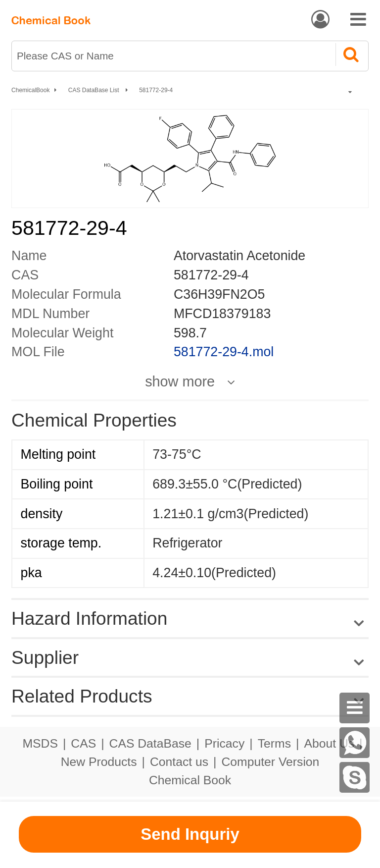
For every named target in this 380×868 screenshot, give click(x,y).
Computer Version (271, 762)
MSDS (40, 743)
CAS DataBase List (95, 90)
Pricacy (224, 743)
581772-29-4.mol (224, 352)
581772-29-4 (156, 90)
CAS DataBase (150, 743)
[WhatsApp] (355, 743)
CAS (83, 743)
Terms (274, 743)
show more (180, 382)
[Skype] (355, 777)
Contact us (179, 762)
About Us (329, 743)
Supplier (45, 657)
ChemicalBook (30, 90)
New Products (99, 762)
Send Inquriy (190, 834)
